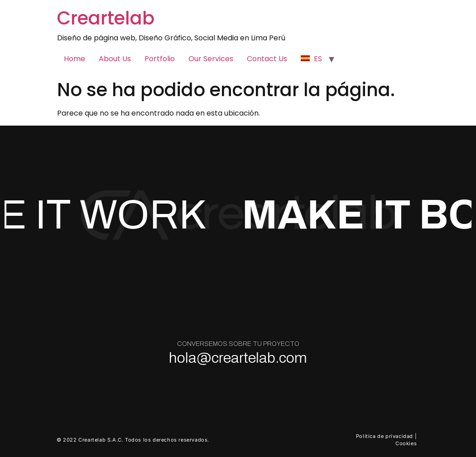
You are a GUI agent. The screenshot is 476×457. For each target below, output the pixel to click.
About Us (115, 59)
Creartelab (106, 18)
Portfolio (160, 59)
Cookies (406, 443)
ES (311, 59)
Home (75, 59)
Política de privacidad (385, 436)
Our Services (211, 59)
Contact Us (267, 59)
